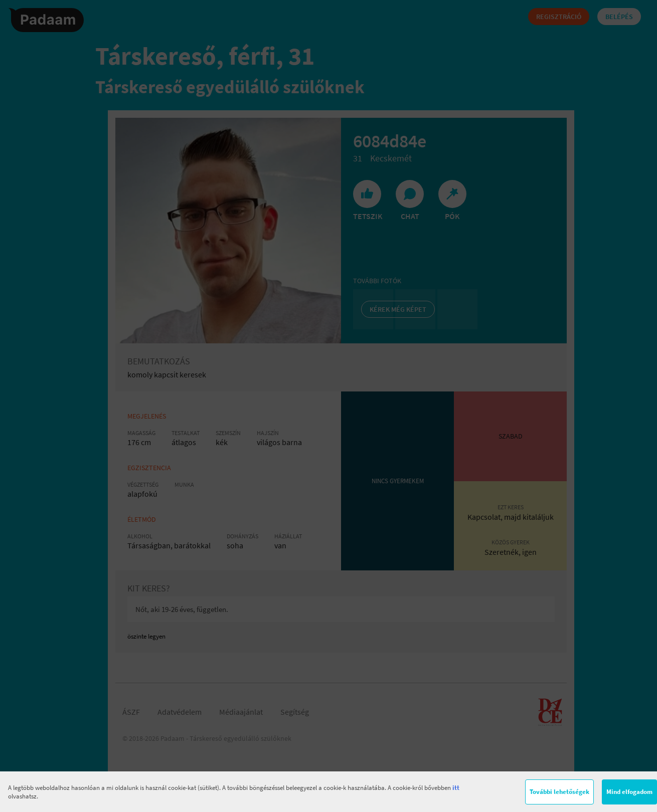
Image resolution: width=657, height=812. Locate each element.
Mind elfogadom (629, 792)
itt (456, 788)
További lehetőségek (559, 792)
